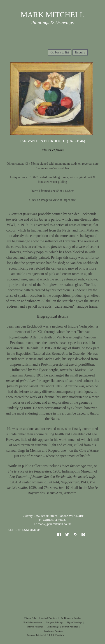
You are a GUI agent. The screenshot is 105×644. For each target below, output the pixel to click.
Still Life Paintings (55, 635)
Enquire (80, 52)
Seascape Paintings (36, 635)
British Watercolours (33, 622)
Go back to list (60, 52)
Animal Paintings (49, 618)
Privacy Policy (31, 618)
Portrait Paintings (70, 627)
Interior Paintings (35, 627)
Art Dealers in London (71, 618)
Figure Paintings (74, 622)
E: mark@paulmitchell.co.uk (53, 524)
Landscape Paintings (54, 631)
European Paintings (54, 622)
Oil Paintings (53, 627)
